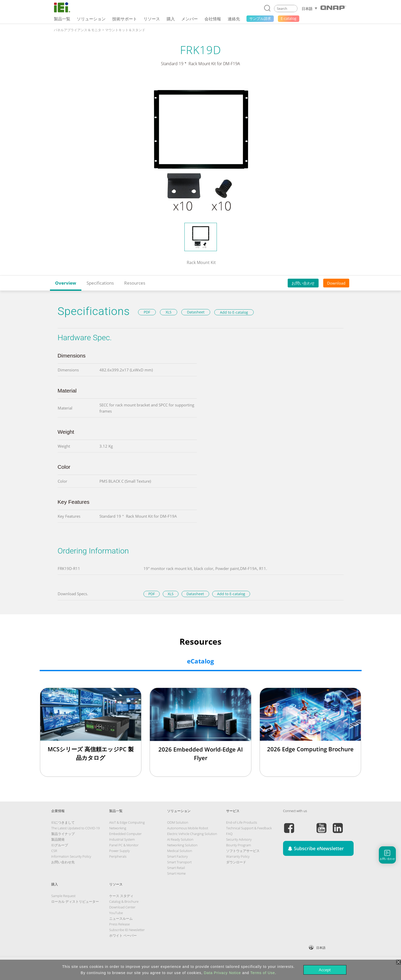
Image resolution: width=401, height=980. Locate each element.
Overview (66, 283)
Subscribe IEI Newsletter (127, 930)
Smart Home (176, 873)
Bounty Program (238, 845)
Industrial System (122, 839)
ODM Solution (178, 822)
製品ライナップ (63, 834)
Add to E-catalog (234, 312)
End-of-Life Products (242, 822)
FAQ (229, 834)
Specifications (100, 283)
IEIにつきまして (63, 822)
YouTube (116, 913)
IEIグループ (60, 845)
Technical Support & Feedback (249, 828)
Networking (118, 828)
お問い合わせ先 (63, 862)
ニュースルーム (121, 918)
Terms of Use (263, 973)
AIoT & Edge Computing (127, 822)
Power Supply (120, 851)
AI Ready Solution (180, 839)
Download (336, 283)
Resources (135, 283)
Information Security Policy (71, 856)
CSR (54, 851)
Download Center (122, 907)
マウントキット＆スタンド (125, 30)
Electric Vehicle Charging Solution (192, 834)
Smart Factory (177, 856)
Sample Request (63, 896)
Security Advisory (239, 839)
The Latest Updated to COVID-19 (75, 828)
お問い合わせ (303, 283)
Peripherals (118, 856)
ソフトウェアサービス (243, 851)
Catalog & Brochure (124, 901)
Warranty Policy (238, 856)
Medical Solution (180, 851)
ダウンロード (236, 862)
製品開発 (58, 839)
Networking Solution (182, 845)
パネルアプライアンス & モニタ (78, 30)
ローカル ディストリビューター (75, 901)
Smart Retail (176, 868)
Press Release (120, 924)
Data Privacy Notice (223, 973)
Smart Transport (179, 862)
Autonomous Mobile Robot (188, 828)
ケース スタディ (121, 896)
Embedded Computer (125, 834)
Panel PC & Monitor (124, 845)
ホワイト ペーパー (123, 935)
